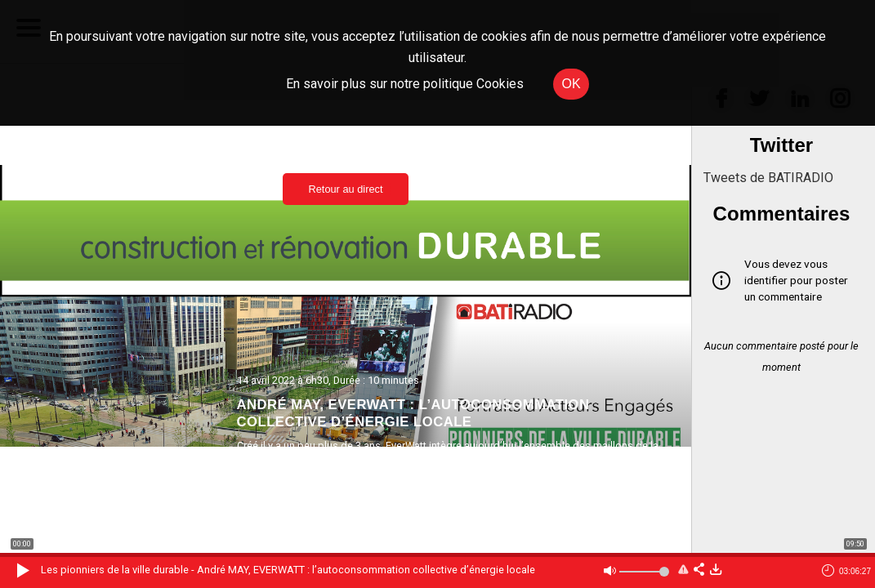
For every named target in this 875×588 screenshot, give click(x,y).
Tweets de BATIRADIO (768, 178)
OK (571, 84)
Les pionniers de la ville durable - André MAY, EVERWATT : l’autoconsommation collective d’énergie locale (288, 570)
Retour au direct (345, 189)
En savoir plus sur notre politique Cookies (405, 84)
